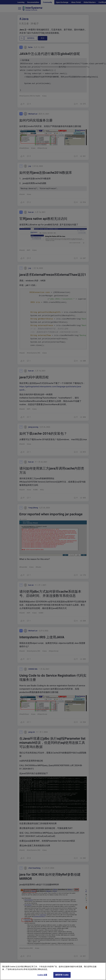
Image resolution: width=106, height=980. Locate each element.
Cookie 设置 (42, 976)
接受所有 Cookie (62, 976)
